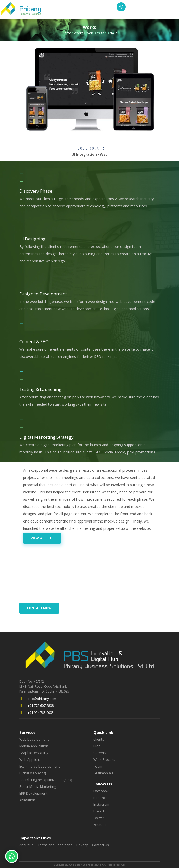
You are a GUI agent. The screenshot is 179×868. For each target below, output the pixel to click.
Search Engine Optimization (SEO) (46, 780)
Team (98, 766)
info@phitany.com (42, 699)
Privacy (82, 845)
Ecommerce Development (39, 766)
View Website (42, 538)
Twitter (99, 818)
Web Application (32, 760)
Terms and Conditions (55, 845)
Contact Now (39, 608)
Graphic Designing (34, 753)
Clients (99, 739)
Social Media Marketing (38, 787)
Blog (97, 746)
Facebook (101, 791)
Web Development (34, 739)
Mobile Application (34, 746)
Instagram (101, 805)
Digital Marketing (32, 773)
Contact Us (101, 845)
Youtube (100, 825)
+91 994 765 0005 (41, 713)
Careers (100, 753)
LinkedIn (100, 811)
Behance (100, 798)
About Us (26, 845)
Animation (27, 800)
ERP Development (33, 793)
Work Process (104, 760)
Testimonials (103, 773)
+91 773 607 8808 (41, 706)
